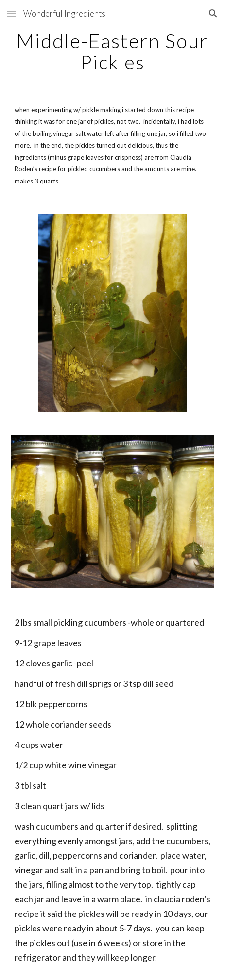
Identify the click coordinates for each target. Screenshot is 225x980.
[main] (112, 51)
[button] (12, 13)
